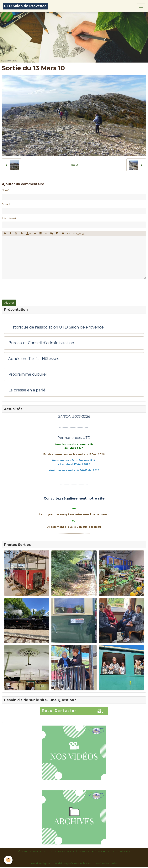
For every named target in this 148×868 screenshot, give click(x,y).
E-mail (6, 204)
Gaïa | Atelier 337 (120, 851)
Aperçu (79, 234)
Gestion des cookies (106, 863)
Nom (5, 190)
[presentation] (31, 289)
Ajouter (9, 303)
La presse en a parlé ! (28, 390)
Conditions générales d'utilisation (73, 863)
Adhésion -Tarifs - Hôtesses (34, 359)
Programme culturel (27, 374)
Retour (74, 165)
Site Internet (9, 218)
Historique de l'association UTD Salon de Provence (56, 327)
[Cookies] (8, 860)
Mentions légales (41, 863)
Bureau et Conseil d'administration (41, 343)
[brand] (25, 6)
